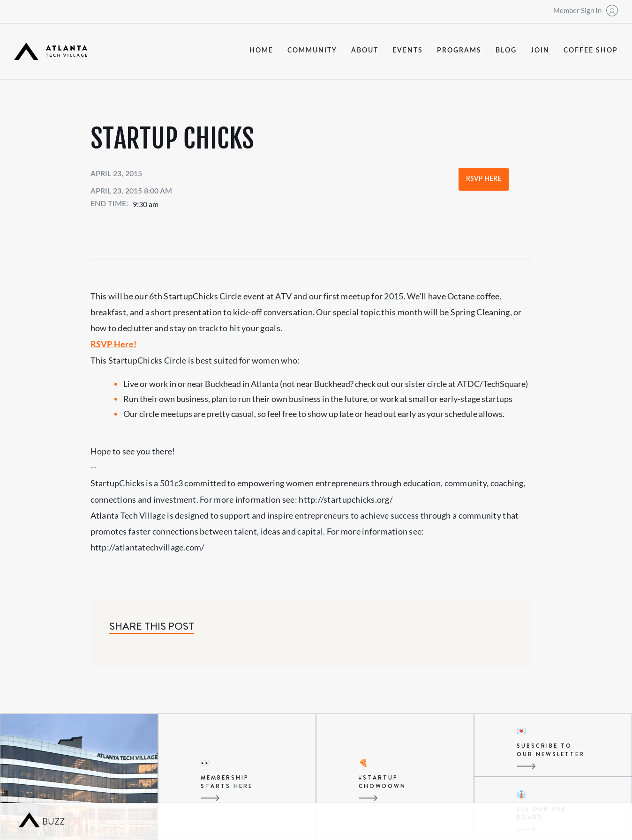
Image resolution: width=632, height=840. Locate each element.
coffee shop (591, 51)
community (312, 51)
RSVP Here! (114, 344)
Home (261, 51)
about (365, 51)
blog (506, 51)
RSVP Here (484, 179)
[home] (51, 51)
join (540, 51)
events (408, 51)
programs (459, 51)
